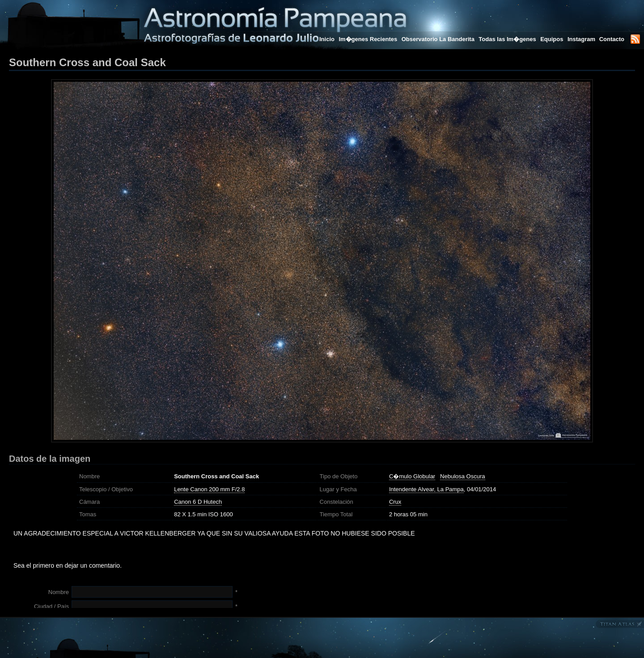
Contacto (612, 39)
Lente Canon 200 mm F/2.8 (209, 489)
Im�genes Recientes (368, 39)
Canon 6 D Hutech (198, 502)
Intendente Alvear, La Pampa (426, 489)
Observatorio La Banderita (438, 39)
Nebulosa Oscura (462, 476)
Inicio (327, 39)
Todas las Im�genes (507, 39)
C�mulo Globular (412, 476)
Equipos (552, 39)
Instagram (582, 39)
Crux (395, 502)
